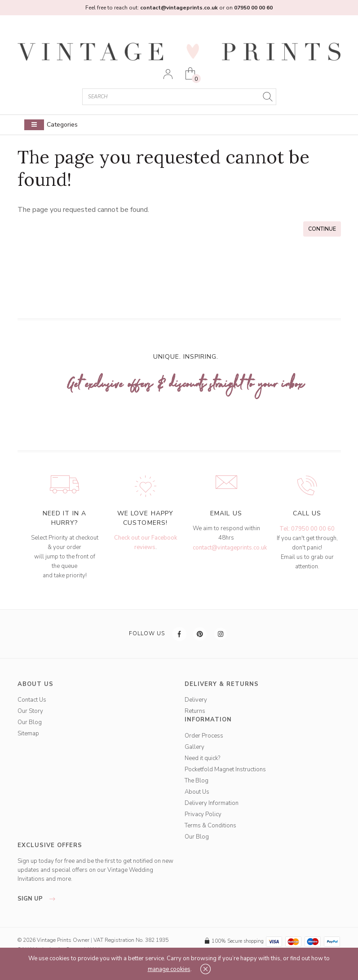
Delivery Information (212, 803)
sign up (39, 899)
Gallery (194, 747)
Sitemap (28, 734)
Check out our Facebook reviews (146, 543)
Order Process (204, 736)
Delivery (196, 700)
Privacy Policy (203, 814)
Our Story (30, 711)
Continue (322, 229)
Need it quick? (202, 758)
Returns (195, 711)
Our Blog (30, 722)
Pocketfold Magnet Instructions (225, 769)
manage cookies (169, 969)
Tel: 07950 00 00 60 (307, 529)
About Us (197, 792)
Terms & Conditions (210, 826)
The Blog (197, 781)
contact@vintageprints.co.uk (230, 548)
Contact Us (32, 700)
